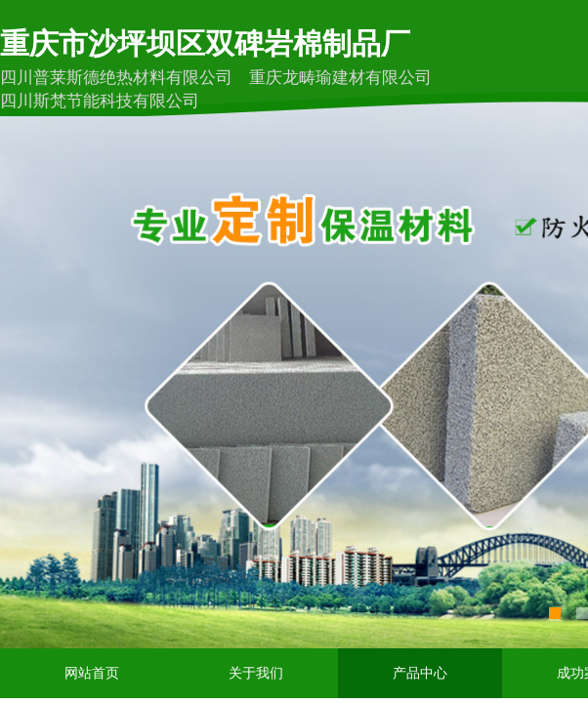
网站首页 (92, 673)
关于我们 (256, 673)
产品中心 (420, 673)
